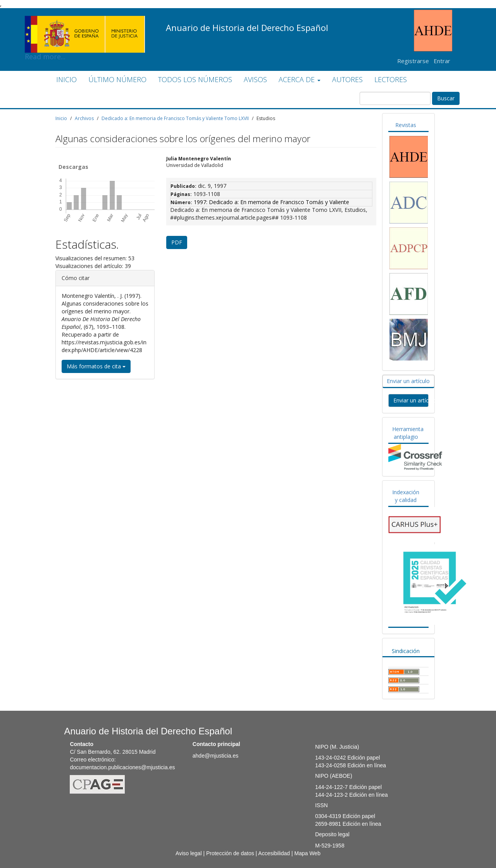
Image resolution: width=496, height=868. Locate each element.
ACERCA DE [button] (300, 79)
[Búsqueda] (395, 98)
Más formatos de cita (96, 366)
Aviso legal (189, 853)
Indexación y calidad (406, 496)
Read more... (85, 22)
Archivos (84, 118)
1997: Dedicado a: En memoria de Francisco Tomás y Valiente (271, 202)
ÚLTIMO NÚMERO (117, 79)
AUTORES (347, 79)
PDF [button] (177, 242)
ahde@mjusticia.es (216, 756)
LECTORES (391, 79)
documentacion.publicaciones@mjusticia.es (122, 767)
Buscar (446, 98)
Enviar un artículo (408, 381)
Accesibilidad (274, 853)
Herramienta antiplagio (408, 433)
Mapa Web (307, 853)
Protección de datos (230, 853)
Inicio (61, 118)
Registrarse (413, 61)
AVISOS (255, 79)
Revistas (406, 125)
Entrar (442, 61)
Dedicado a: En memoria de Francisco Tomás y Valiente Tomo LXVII (175, 118)
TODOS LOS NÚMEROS (195, 79)
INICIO (66, 79)
